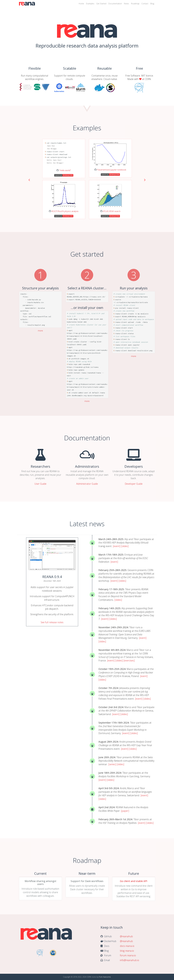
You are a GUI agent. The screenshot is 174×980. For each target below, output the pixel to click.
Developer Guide (134, 484)
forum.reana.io (128, 955)
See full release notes (52, 622)
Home (81, 4)
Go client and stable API (134, 881)
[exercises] (129, 660)
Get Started (101, 4)
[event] (117, 546)
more (40, 331)
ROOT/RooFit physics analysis (65, 211)
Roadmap (135, 4)
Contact (145, 4)
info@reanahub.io (129, 960)
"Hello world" (65, 170)
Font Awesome (105, 977)
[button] (29, 180)
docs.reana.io (127, 946)
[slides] (125, 546)
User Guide (40, 484)
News (126, 4)
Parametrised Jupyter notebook (112, 170)
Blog (152, 4)
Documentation (115, 4)
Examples (90, 4)
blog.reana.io (127, 951)
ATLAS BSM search (112, 211)
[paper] (125, 811)
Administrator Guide (87, 484)
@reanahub (126, 936)
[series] (112, 764)
